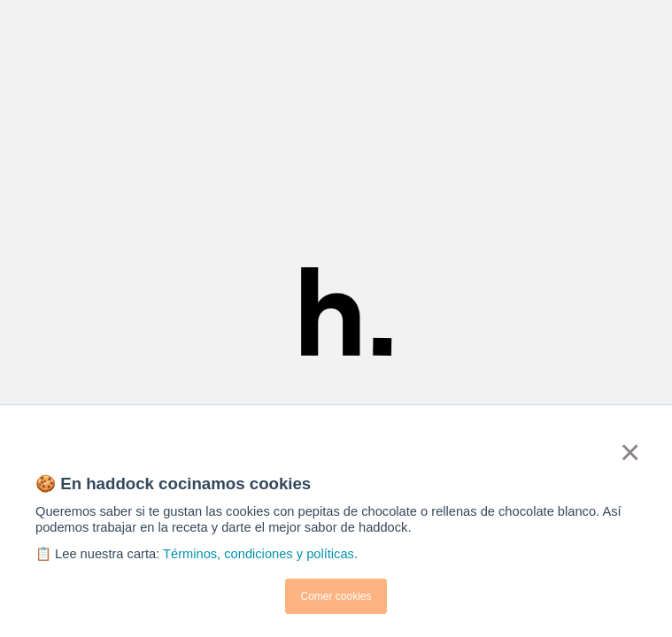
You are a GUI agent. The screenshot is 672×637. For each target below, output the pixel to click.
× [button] (629, 452)
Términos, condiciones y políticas (259, 554)
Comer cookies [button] (336, 596)
